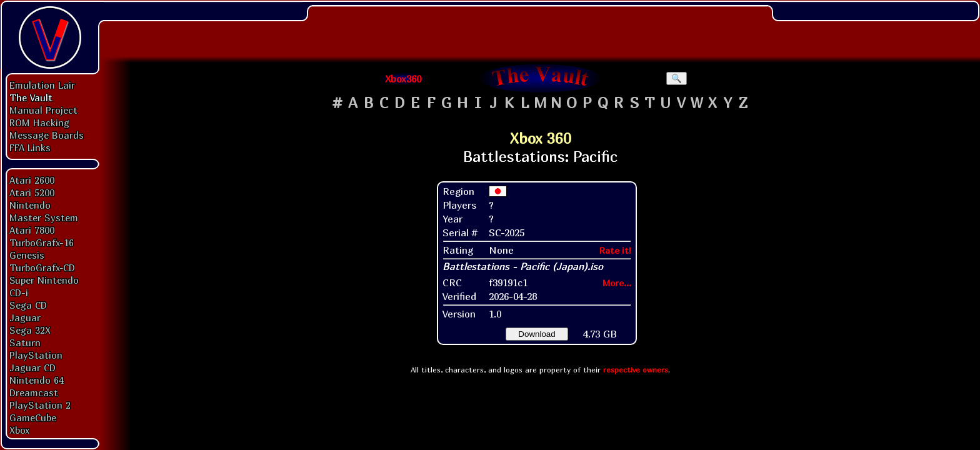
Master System (44, 217)
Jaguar (25, 317)
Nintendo (30, 205)
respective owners (636, 370)
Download (537, 334)
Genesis (27, 255)
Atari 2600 (32, 180)
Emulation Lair (42, 85)
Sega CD (28, 305)
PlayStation (36, 355)
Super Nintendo (44, 280)
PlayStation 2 (40, 405)
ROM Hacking (39, 122)
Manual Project (43, 110)
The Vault (31, 97)
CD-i (19, 292)
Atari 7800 (32, 230)
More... (617, 283)
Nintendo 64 (37, 380)
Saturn (25, 342)
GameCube (33, 417)
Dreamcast (34, 392)
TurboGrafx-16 (42, 242)
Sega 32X (30, 330)
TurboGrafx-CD (42, 267)
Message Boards (47, 135)
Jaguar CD (32, 367)
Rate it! (615, 250)
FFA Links (30, 147)
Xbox (19, 430)
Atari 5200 (32, 192)
